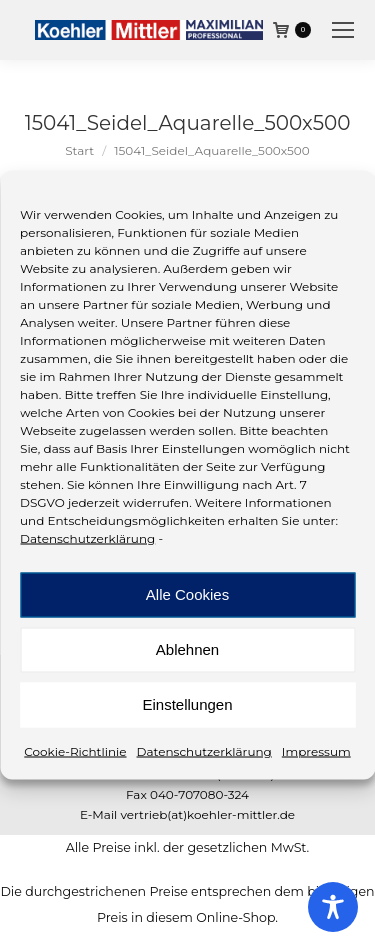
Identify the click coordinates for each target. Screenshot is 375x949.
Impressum (316, 750)
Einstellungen (187, 704)
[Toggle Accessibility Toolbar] (333, 907)
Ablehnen (187, 649)
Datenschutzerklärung (87, 537)
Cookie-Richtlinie (75, 750)
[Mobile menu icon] (343, 30)
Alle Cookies (187, 594)
